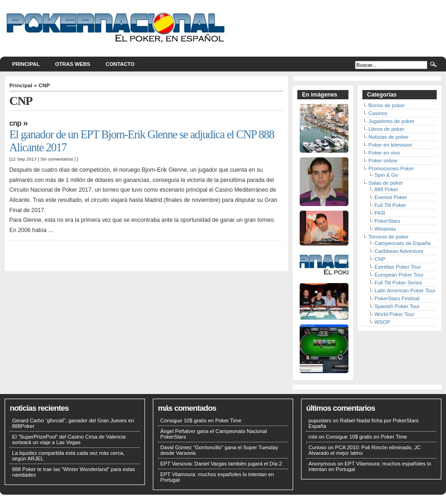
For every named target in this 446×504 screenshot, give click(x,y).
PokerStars (387, 221)
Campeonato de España (403, 243)
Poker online (383, 161)
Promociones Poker (391, 168)
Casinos (378, 113)
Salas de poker (386, 183)
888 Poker (386, 189)
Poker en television (390, 145)
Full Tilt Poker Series (398, 283)
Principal (26, 64)
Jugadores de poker (391, 121)
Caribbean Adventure (399, 251)
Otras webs (72, 64)
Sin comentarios (57, 159)
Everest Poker (391, 197)
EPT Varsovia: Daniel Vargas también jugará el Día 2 (221, 464)
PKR (380, 213)
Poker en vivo (384, 153)
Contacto (120, 64)
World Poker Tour (394, 314)
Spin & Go (386, 175)
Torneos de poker (388, 237)
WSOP (382, 322)
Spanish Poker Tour (397, 306)
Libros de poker (386, 129)
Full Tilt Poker (390, 205)
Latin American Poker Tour (405, 291)
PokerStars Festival (397, 298)
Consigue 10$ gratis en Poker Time (201, 420)
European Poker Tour (399, 275)
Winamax (385, 229)
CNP (15, 123)
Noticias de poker (388, 137)
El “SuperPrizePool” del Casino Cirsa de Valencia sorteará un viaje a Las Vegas (69, 439)
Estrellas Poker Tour (398, 267)
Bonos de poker (387, 105)
